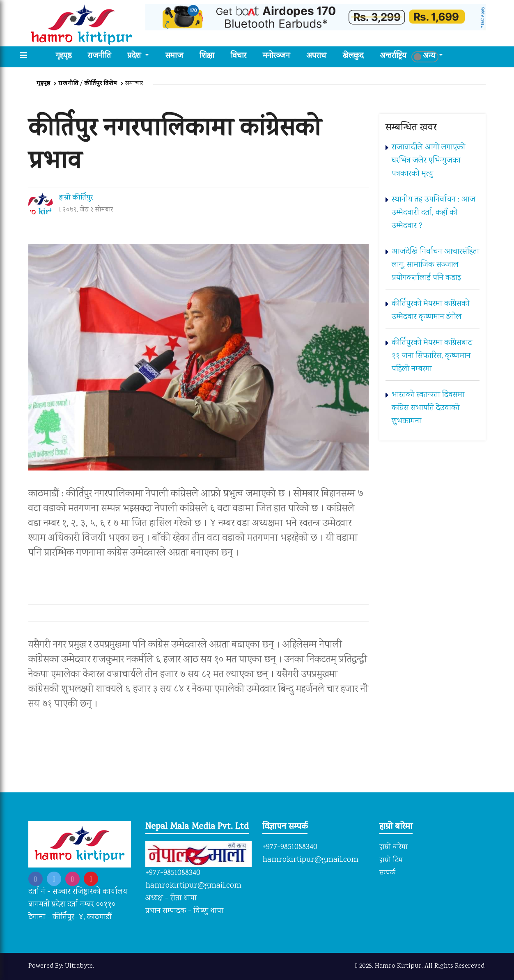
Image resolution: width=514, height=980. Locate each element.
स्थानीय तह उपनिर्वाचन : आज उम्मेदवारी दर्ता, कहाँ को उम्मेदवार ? (434, 213)
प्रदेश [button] (135, 56)
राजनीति (99, 56)
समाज (174, 56)
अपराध (316, 56)
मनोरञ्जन (276, 56)
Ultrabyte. (80, 966)
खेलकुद (353, 56)
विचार (239, 56)
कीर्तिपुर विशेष (101, 84)
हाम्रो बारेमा (394, 847)
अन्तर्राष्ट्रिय (393, 56)
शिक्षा (207, 56)
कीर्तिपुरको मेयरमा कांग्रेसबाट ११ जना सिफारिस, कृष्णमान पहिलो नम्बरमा (432, 356)
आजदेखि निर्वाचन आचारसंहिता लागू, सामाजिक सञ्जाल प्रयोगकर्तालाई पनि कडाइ (435, 265)
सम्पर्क (387, 874)
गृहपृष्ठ (68, 56)
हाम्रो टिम (391, 861)
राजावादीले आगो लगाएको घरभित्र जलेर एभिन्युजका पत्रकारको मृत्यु (428, 161)
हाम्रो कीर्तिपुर (76, 198)
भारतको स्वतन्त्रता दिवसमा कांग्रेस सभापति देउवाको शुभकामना (428, 408)
